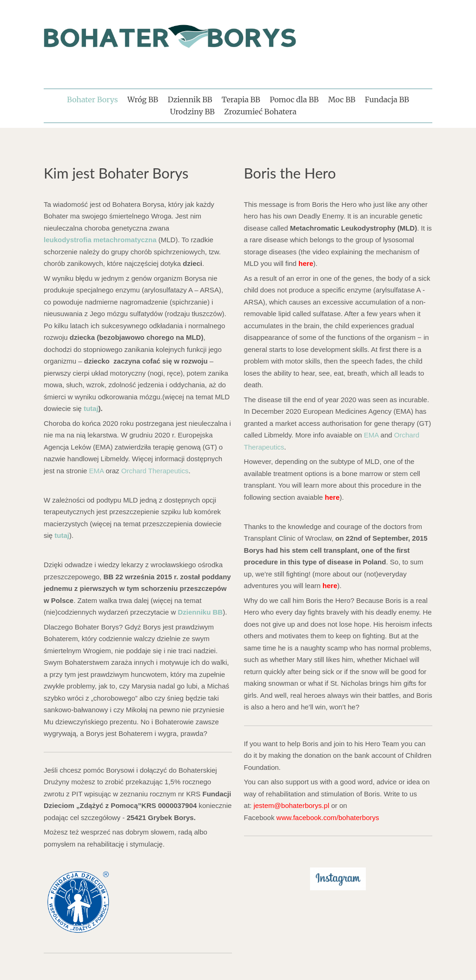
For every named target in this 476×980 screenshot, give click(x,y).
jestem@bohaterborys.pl (291, 805)
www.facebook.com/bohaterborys (328, 818)
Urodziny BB (192, 112)
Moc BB (342, 99)
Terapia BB (241, 99)
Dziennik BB (190, 99)
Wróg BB (143, 99)
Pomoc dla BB (294, 99)
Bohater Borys (92, 99)
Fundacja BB (387, 99)
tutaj (91, 408)
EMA (97, 471)
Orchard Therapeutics (155, 471)
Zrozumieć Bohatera (260, 112)
